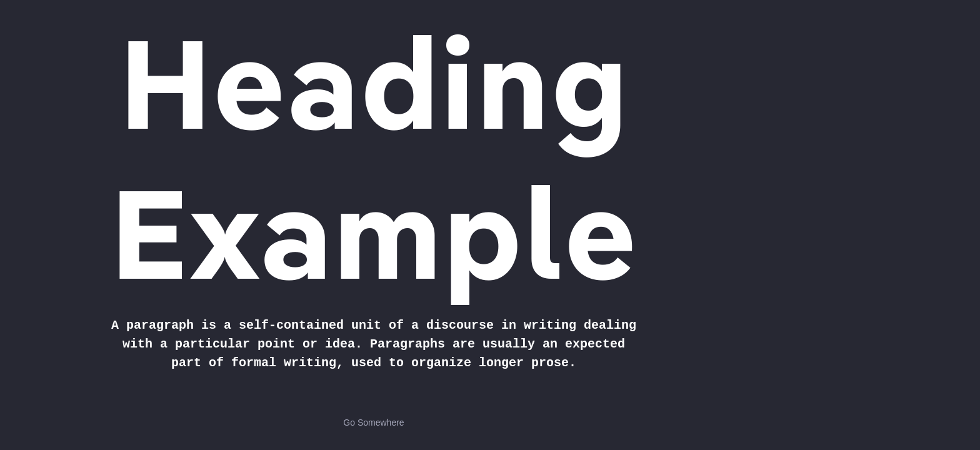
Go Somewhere (373, 422)
